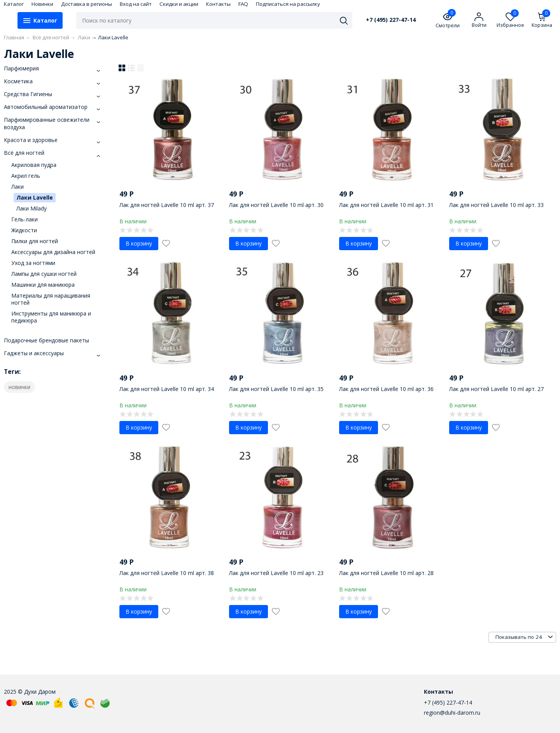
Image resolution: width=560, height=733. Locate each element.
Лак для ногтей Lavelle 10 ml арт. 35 (276, 389)
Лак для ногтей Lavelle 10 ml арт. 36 (386, 389)
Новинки (42, 4)
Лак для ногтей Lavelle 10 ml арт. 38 (167, 573)
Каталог (14, 4)
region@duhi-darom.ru (452, 713)
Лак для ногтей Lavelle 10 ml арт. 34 (167, 389)
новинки (19, 387)
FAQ (243, 4)
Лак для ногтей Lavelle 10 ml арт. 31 (386, 205)
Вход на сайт (136, 4)
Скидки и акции (179, 4)
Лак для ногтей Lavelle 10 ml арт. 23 (276, 573)
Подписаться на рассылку (288, 4)
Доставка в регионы (87, 4)
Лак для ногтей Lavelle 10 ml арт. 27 (496, 389)
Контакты (218, 4)
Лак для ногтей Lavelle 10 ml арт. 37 (167, 205)
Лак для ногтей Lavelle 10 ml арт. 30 (276, 205)
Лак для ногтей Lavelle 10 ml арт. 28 (386, 573)
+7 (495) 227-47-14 (391, 20)
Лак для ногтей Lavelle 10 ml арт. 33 (496, 205)
